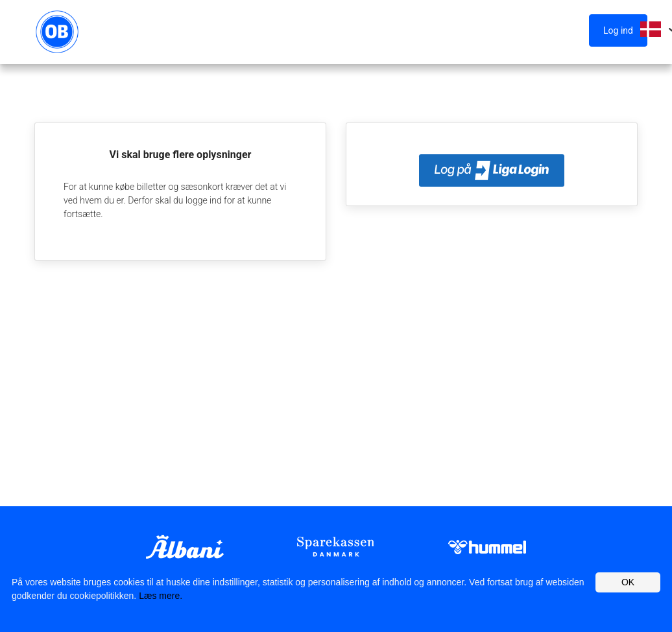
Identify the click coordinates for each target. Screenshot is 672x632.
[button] (621, 31)
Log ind (618, 30)
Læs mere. (161, 596)
